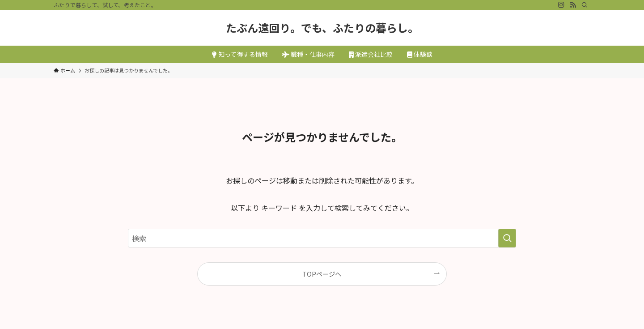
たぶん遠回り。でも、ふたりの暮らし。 (322, 28)
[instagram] (561, 5)
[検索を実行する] (507, 238)
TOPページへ (322, 274)
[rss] (573, 5)
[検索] (585, 5)
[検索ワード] (322, 238)
